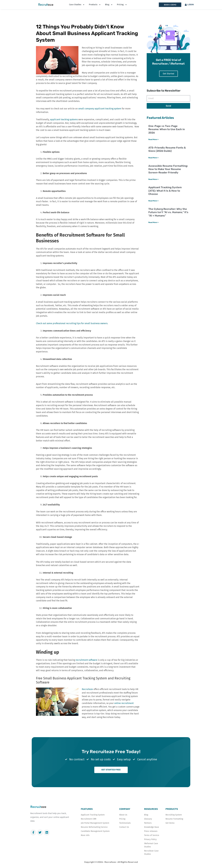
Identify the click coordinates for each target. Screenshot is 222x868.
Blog (109, 5)
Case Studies (77, 5)
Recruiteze (88, 689)
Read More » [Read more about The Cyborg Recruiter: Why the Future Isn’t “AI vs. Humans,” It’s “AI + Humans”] (153, 228)
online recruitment (124, 703)
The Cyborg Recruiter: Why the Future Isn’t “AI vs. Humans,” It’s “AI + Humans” (168, 218)
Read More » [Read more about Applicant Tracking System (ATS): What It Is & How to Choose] (153, 207)
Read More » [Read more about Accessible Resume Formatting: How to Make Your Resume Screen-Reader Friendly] (153, 185)
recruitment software (86, 660)
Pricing (122, 5)
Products (95, 5)
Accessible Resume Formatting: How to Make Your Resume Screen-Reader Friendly (168, 175)
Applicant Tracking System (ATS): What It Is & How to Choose (165, 196)
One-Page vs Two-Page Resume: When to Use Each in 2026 (167, 135)
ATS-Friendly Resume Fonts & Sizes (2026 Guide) (167, 155)
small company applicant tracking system (100, 109)
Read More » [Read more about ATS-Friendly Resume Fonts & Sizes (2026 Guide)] (153, 163)
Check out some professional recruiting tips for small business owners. (72, 323)
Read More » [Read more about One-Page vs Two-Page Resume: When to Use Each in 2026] (153, 145)
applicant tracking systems (64, 119)
